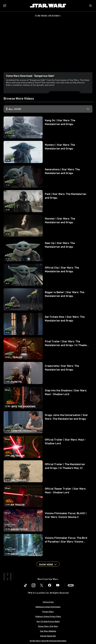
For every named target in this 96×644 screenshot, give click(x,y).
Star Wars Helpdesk (48, 631)
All (15, 109)
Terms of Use (48, 602)
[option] (50, 109)
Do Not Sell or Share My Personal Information (48, 641)
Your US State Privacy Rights (48, 621)
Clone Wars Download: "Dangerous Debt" (30, 76)
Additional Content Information (48, 607)
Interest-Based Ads (48, 636)
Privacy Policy (48, 611)
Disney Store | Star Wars (48, 626)
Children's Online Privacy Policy (48, 616)
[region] (48, 47)
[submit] (91, 6)
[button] (48, 564)
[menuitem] (5, 6)
